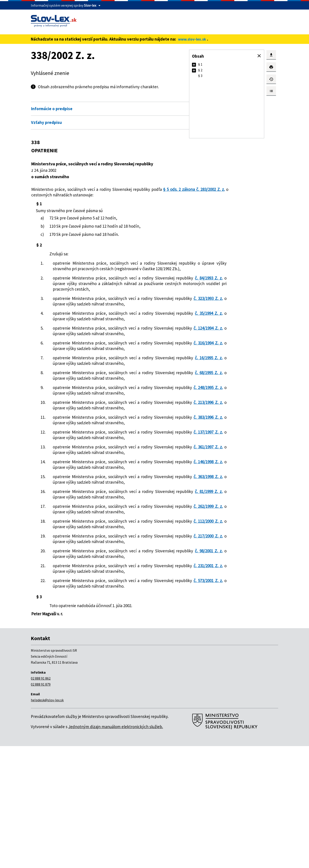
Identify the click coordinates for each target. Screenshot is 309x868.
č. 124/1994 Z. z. (89, 356)
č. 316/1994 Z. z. (89, 376)
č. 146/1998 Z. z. (89, 539)
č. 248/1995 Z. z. (89, 437)
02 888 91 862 (41, 800)
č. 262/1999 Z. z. (89, 600)
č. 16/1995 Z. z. (89, 397)
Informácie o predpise (52, 109)
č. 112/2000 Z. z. (89, 621)
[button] (259, 56)
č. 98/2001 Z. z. (89, 662)
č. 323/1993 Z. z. (89, 315)
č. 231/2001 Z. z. (89, 682)
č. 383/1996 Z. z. (89, 478)
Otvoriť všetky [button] (162, 99)
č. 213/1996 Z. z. (89, 458)
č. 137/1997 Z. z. (89, 499)
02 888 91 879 (41, 806)
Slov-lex (90, 5)
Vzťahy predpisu (46, 122)
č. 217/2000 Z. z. (89, 641)
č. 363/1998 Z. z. (89, 560)
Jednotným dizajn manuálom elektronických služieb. (116, 848)
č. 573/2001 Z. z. (89, 702)
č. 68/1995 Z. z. (89, 417)
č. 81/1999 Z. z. (89, 580)
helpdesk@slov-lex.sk (47, 822)
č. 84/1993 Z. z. (84, 289)
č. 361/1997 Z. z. (89, 519)
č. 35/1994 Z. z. (89, 335)
